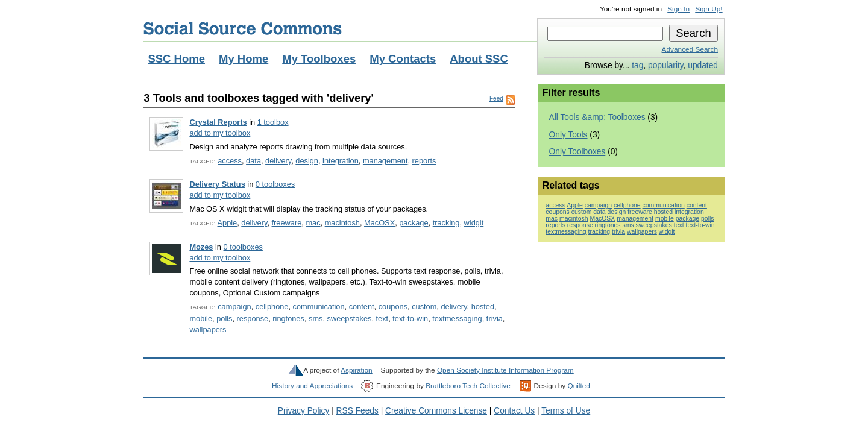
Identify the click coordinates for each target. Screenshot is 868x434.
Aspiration (357, 370)
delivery (278, 161)
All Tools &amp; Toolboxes (597, 117)
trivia (495, 319)
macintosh (342, 223)
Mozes (201, 247)
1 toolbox (273, 122)
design (307, 161)
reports (424, 161)
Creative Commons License (436, 411)
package (414, 223)
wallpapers (208, 329)
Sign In (678, 9)
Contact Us (514, 411)
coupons (393, 307)
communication (319, 307)
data (253, 161)
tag (637, 65)
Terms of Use (566, 411)
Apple (228, 223)
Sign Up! (709, 9)
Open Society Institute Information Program (505, 370)
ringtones (288, 319)
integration (341, 161)
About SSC (479, 59)
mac (313, 223)
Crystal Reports (218, 122)
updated (703, 65)
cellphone (272, 307)
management (385, 161)
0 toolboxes (275, 184)
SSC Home (176, 59)
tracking (446, 223)
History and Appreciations (312, 386)
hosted (483, 307)
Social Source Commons (243, 28)
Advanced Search (690, 49)
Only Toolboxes (577, 152)
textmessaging (457, 319)
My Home (244, 59)
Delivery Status (217, 184)
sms (316, 319)
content (362, 307)
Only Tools (568, 135)
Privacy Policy (304, 411)
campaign (234, 307)
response (253, 319)
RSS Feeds (357, 411)
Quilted (578, 386)
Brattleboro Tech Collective (468, 386)
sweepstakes (350, 319)
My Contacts (403, 59)
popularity (666, 65)
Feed (496, 99)
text (382, 319)
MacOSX (379, 223)
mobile (201, 319)
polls (224, 319)
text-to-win (410, 319)
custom (424, 307)
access (230, 161)
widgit (474, 223)
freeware (287, 223)
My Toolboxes (319, 59)
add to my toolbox (220, 133)
